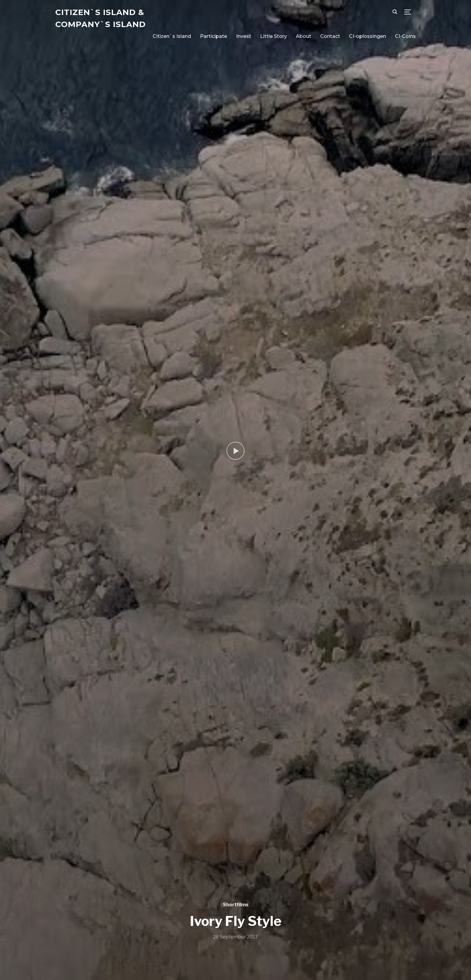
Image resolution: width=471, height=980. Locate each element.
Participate (214, 36)
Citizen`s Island (172, 36)
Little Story (273, 36)
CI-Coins (405, 36)
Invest (244, 36)
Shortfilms (236, 905)
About (304, 36)
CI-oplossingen (368, 36)
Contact (330, 36)
